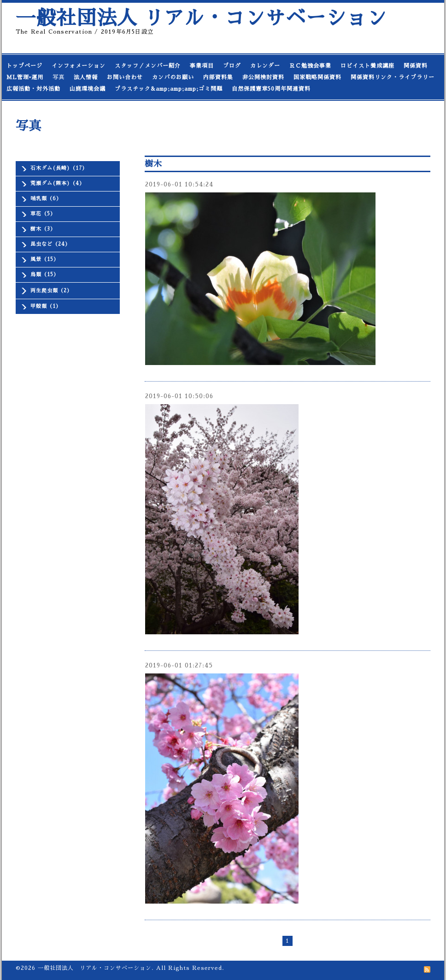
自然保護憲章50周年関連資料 (271, 89)
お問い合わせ (125, 77)
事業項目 (202, 66)
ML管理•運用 (25, 77)
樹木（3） (43, 229)
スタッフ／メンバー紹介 (148, 66)
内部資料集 (218, 77)
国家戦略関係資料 (317, 77)
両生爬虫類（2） (51, 291)
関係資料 (416, 66)
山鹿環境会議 (88, 89)
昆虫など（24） (50, 244)
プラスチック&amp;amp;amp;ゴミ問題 (169, 89)
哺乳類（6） (46, 199)
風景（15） (45, 259)
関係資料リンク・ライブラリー (393, 77)
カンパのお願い (173, 77)
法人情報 (86, 77)
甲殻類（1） (46, 306)
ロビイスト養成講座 (367, 66)
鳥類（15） (45, 275)
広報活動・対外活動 (33, 89)
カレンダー (265, 66)
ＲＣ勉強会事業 (310, 66)
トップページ (24, 66)
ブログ (232, 66)
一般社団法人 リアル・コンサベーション (201, 18)
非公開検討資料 (263, 77)
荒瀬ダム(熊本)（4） (58, 183)
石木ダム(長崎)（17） (59, 168)
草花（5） (43, 214)
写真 (59, 77)
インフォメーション (79, 66)
